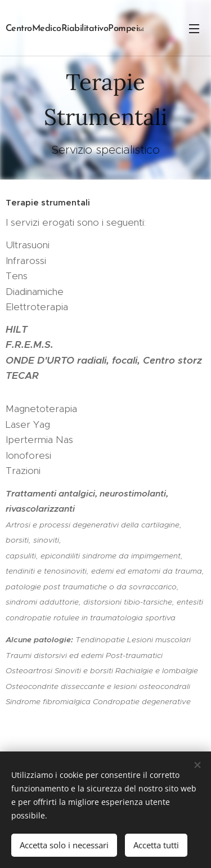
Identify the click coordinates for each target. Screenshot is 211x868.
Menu (194, 29)
